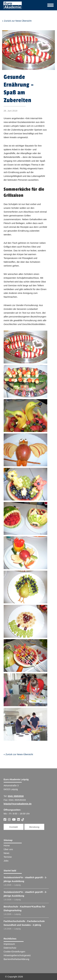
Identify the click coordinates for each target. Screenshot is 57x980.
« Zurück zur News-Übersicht (17, 21)
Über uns (8, 849)
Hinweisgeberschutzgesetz (17, 955)
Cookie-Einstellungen (14, 952)
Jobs (6, 861)
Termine (8, 857)
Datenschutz (10, 948)
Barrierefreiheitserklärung (16, 959)
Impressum (9, 944)
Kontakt (14, 827)
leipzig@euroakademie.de (18, 804)
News (7, 853)
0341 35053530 (16, 796)
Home (7, 845)
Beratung (34, 827)
